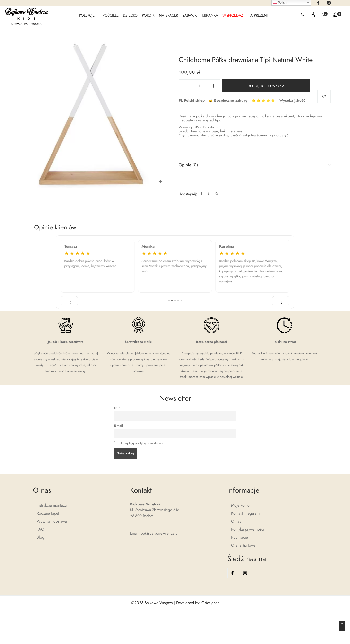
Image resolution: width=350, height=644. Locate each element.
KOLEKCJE (87, 15)
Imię (117, 408)
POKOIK (148, 15)
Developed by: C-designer (197, 603)
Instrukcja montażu (52, 505)
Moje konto (240, 505)
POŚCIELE (111, 15)
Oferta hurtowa (243, 545)
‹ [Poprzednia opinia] (70, 302)
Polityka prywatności (248, 529)
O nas (236, 521)
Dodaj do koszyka (266, 86)
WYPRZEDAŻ (233, 15)
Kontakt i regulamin (247, 513)
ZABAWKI (190, 15)
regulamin (303, 359)
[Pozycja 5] (181, 301)
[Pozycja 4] (178, 301)
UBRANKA (210, 15)
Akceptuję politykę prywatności (142, 443)
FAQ (40, 529)
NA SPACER (169, 15)
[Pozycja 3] (175, 301)
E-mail (118, 426)
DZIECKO (130, 15)
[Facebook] (201, 194)
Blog (40, 537)
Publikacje (240, 537)
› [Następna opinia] (282, 302)
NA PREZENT (258, 15)
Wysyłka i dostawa (52, 521)
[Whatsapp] (216, 194)
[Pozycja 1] (169, 301)
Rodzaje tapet (48, 513)
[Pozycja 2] (172, 301)
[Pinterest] (209, 194)
